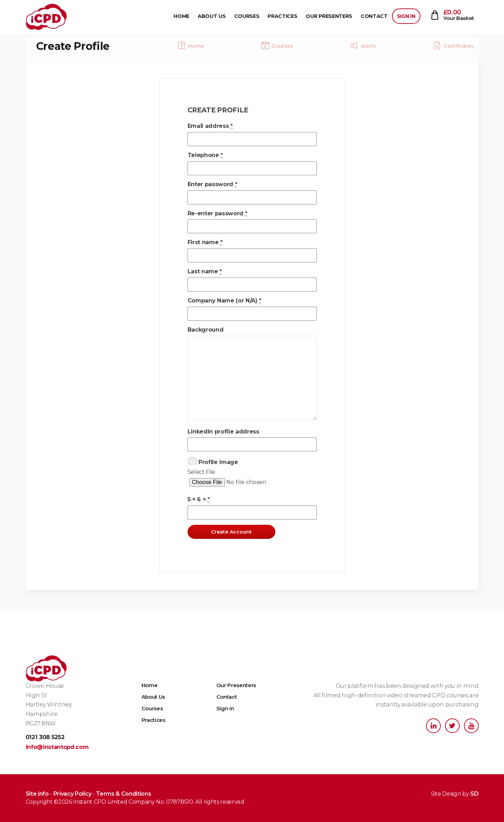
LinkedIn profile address (223, 432)
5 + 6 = (199, 500)
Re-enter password (218, 214)
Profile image (213, 461)
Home (181, 16)
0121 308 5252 (45, 737)
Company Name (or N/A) (225, 301)
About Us (212, 16)
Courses (247, 16)
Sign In (406, 16)
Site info (37, 794)
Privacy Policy (73, 794)
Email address (210, 126)
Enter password (212, 184)
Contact (374, 16)
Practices (282, 16)
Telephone (205, 155)
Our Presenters (329, 16)
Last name (205, 272)
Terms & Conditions (123, 794)
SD (474, 794)
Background (206, 330)
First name (205, 242)
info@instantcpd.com (57, 747)
